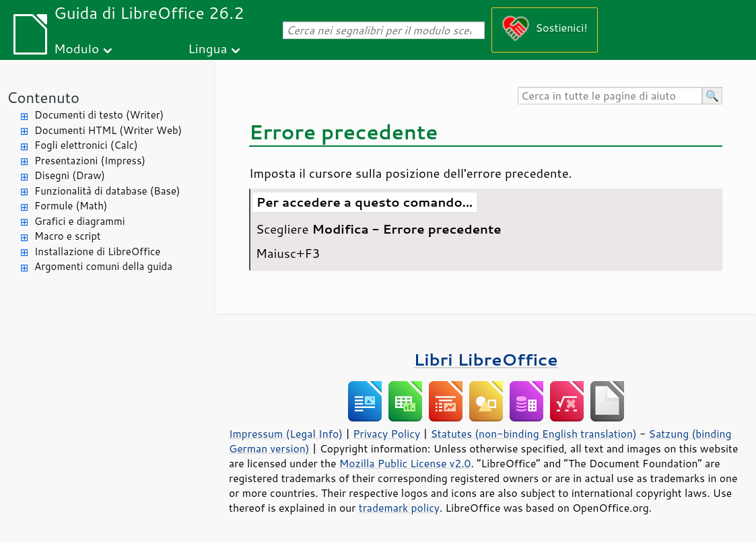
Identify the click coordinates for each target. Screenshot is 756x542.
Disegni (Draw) (70, 175)
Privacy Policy (386, 434)
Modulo (76, 48)
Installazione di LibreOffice (97, 251)
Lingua (207, 48)
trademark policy (399, 508)
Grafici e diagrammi (80, 221)
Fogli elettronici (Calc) (86, 145)
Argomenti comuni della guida (103, 266)
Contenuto (43, 97)
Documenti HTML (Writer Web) (108, 130)
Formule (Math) (71, 206)
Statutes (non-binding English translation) (533, 434)
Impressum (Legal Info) (286, 434)
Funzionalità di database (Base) (107, 191)
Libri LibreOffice (485, 359)
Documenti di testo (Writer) (99, 115)
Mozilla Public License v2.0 (405, 463)
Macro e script (68, 236)
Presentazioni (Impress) (90, 161)
